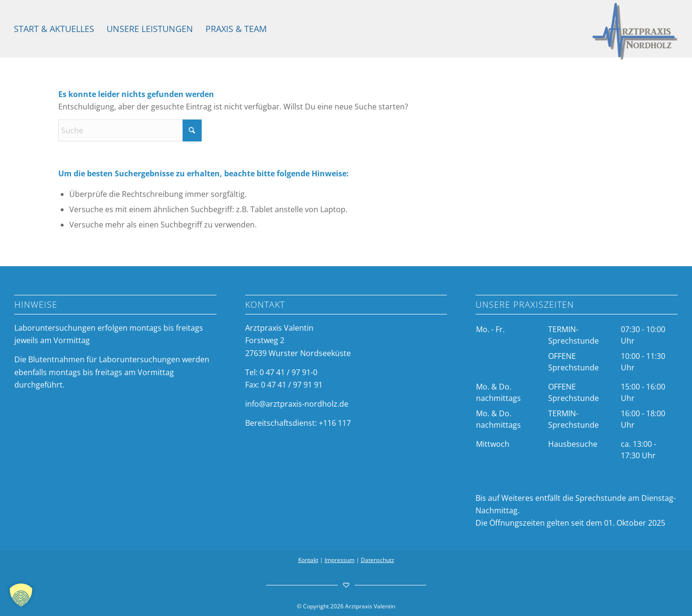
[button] (21, 595)
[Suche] (130, 130)
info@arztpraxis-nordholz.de (297, 404)
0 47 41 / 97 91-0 (288, 372)
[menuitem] (54, 29)
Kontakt (308, 560)
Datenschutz (378, 560)
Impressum (340, 560)
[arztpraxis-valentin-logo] (635, 32)
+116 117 (335, 423)
